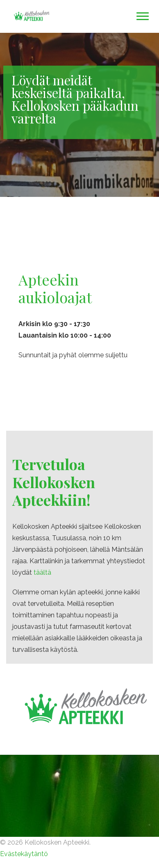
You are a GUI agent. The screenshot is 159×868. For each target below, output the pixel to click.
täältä (42, 572)
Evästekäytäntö (24, 854)
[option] (79, 115)
